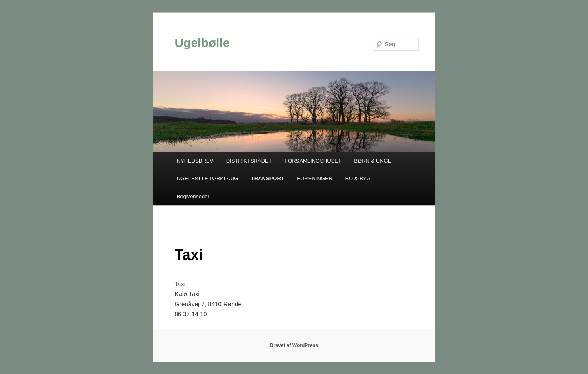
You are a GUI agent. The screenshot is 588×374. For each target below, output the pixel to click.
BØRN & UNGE (373, 161)
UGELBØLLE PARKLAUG (208, 178)
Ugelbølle (202, 43)
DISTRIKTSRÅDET (249, 161)
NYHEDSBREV (195, 161)
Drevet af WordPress (294, 345)
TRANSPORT (268, 178)
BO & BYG (358, 178)
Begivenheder (193, 196)
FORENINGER (315, 178)
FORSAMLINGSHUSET (313, 161)
